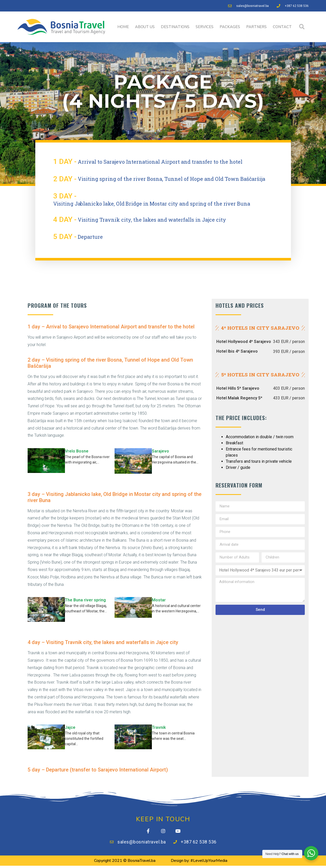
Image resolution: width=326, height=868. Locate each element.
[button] (302, 27)
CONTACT (282, 27)
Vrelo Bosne (77, 451)
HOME (123, 27)
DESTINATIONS (175, 27)
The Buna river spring (85, 600)
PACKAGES (230, 27)
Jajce (70, 727)
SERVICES (205, 27)
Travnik (159, 727)
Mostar (159, 600)
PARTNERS (256, 27)
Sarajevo (160, 451)
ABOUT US (145, 27)
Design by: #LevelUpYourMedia (199, 863)
